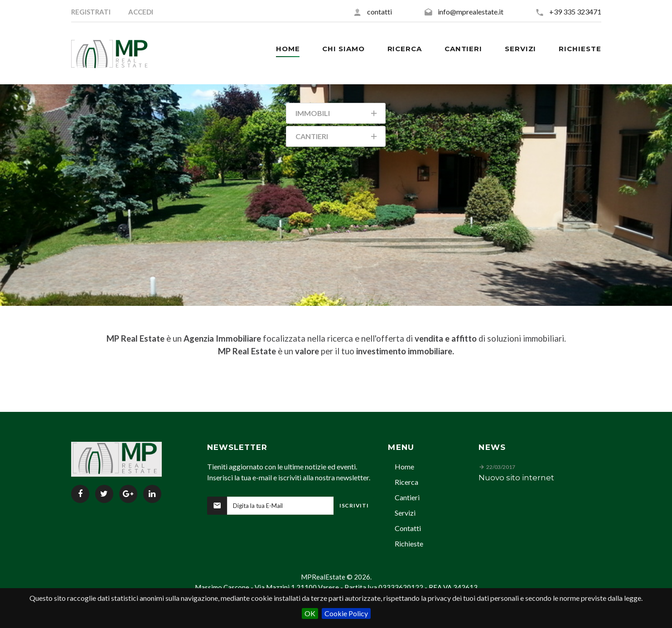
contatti (380, 12)
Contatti (408, 528)
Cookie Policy (346, 613)
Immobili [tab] (337, 115)
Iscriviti (354, 505)
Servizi (405, 513)
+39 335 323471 (575, 12)
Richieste (409, 543)
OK (310, 613)
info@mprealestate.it (471, 12)
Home (404, 466)
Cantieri (407, 497)
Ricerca (406, 482)
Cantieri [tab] (337, 138)
